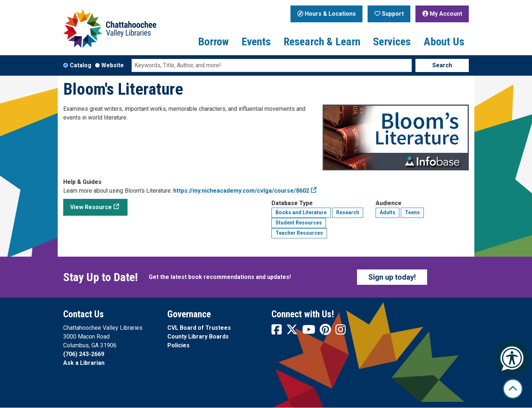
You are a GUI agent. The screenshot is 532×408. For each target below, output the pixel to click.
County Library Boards (198, 337)
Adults (387, 212)
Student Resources (299, 223)
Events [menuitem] (256, 41)
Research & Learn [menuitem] (322, 41)
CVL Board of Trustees (199, 328)
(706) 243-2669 (84, 354)
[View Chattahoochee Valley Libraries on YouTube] (309, 332)
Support (389, 14)
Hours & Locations (327, 14)
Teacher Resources (299, 233)
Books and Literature (301, 212)
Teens (412, 212)
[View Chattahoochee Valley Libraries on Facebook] (277, 332)
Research (348, 212)
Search (442, 65)
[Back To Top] (513, 389)
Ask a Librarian (84, 363)
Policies (178, 345)
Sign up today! (392, 277)
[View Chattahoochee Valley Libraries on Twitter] (293, 332)
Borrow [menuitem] (213, 41)
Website (113, 65)
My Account (442, 14)
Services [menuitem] (392, 41)
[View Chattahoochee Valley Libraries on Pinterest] (326, 332)
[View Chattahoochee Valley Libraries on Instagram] (341, 332)
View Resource (91, 207)
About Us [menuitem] (444, 41)
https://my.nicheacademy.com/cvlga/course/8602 (241, 191)
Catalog (81, 65)
